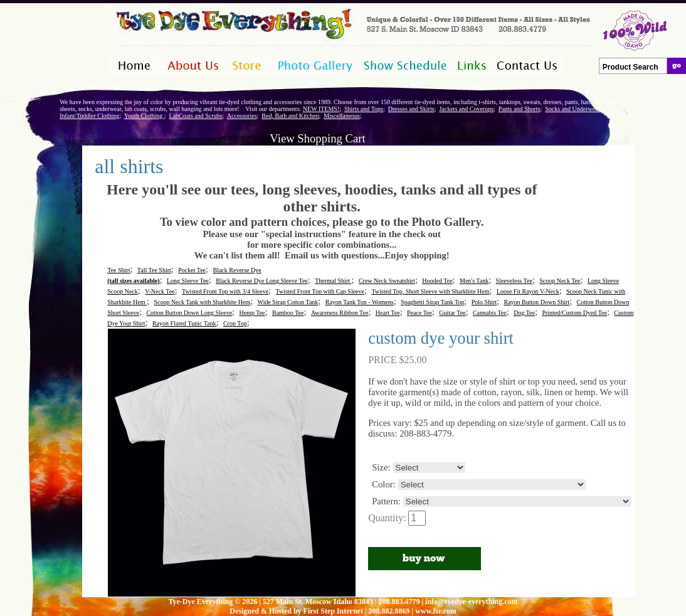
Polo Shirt (484, 302)
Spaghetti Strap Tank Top (432, 302)
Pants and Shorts (520, 109)
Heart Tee (388, 313)
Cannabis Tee (490, 313)
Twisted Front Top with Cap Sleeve (320, 291)
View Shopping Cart (317, 138)
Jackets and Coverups (466, 109)
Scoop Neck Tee (560, 281)
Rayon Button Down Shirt (536, 302)
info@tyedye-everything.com (471, 602)
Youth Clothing (144, 116)
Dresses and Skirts (411, 109)
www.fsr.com (436, 611)
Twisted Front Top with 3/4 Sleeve (225, 291)
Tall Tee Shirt (154, 270)
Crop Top (235, 323)
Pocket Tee (192, 270)
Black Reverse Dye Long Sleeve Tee (262, 281)
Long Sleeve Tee (188, 281)
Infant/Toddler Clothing (89, 116)
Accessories (242, 116)
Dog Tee (524, 313)
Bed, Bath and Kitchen (290, 116)
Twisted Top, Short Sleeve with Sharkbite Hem (430, 291)
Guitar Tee (452, 313)
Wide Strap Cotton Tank (288, 302)
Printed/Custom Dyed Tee (574, 313)
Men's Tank (474, 281)
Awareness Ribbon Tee (340, 313)
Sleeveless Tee (514, 281)
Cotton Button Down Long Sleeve (189, 313)
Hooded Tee (437, 281)
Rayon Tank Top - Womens (360, 302)
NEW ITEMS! (321, 109)
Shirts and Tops (364, 109)
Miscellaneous (342, 116)
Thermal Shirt (333, 281)
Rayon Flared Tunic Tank (184, 323)
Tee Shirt (119, 270)
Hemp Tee (252, 313)
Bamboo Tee (288, 313)
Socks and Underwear (573, 109)
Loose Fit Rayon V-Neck (528, 291)
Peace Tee (420, 313)
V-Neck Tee (160, 291)
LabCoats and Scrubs (196, 116)
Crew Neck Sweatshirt (387, 281)
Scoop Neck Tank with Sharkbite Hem (202, 302)
